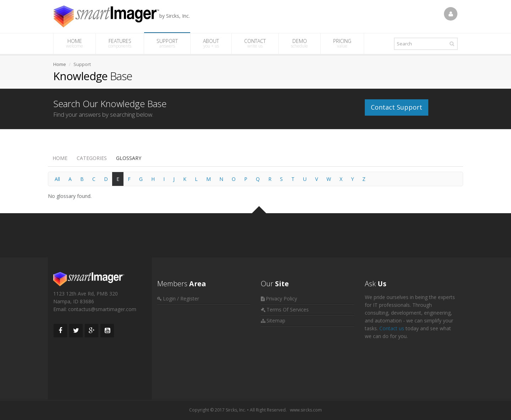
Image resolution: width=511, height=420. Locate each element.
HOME (75, 43)
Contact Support (397, 107)
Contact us (392, 328)
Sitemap (276, 320)
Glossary (129, 158)
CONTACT (255, 43)
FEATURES (120, 43)
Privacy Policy (281, 299)
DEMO (300, 43)
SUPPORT (167, 43)
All (57, 179)
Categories (92, 158)
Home (60, 158)
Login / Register (181, 299)
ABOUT (211, 43)
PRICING (342, 43)
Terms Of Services (288, 310)
